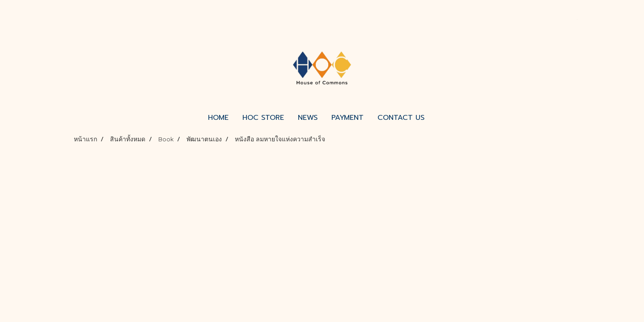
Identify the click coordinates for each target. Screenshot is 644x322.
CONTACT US (401, 118)
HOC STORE (263, 118)
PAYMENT (347, 118)
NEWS (308, 118)
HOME (218, 118)
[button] (439, 118)
